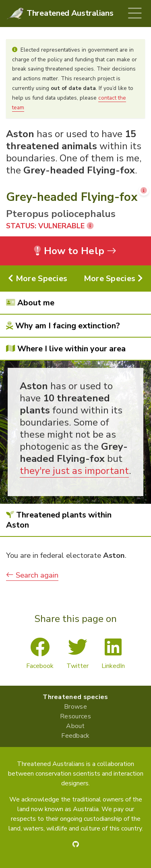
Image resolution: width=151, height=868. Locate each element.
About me (30, 303)
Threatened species (75, 697)
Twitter (78, 654)
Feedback (75, 736)
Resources (75, 716)
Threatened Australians (70, 13)
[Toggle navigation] (135, 14)
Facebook (40, 654)
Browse (75, 707)
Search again (32, 575)
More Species (38, 279)
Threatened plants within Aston (59, 520)
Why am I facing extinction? (63, 326)
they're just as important (74, 471)
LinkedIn (113, 654)
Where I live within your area (66, 349)
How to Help (75, 251)
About (75, 726)
